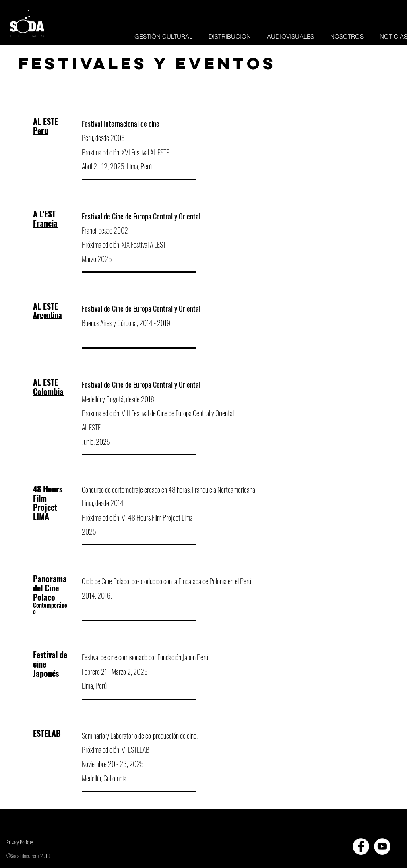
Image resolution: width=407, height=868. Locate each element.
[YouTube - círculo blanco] (382, 846)
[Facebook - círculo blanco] (361, 846)
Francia (45, 223)
